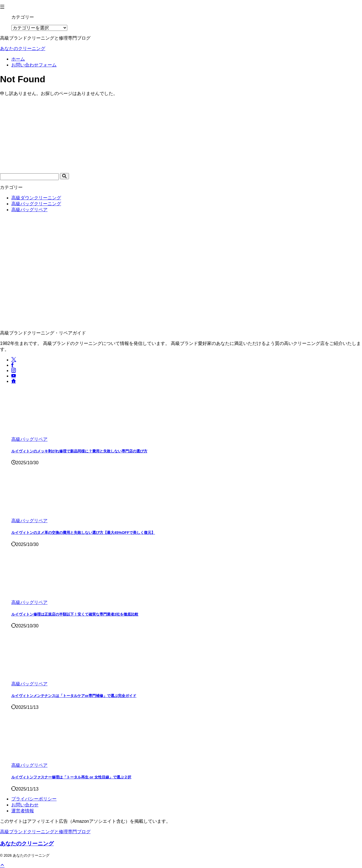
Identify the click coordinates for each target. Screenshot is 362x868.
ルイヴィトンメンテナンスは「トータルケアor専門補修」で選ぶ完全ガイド (74, 696)
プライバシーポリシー (34, 799)
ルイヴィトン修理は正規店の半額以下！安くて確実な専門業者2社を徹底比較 (75, 614)
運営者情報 (23, 811)
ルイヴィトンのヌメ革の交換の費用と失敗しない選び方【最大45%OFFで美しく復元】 (83, 533)
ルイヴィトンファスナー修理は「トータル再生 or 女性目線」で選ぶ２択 (71, 777)
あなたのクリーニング (23, 48)
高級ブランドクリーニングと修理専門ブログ (45, 832)
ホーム (18, 59)
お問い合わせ (25, 805)
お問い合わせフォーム (34, 65)
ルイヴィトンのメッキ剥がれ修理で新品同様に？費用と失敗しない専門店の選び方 (79, 451)
